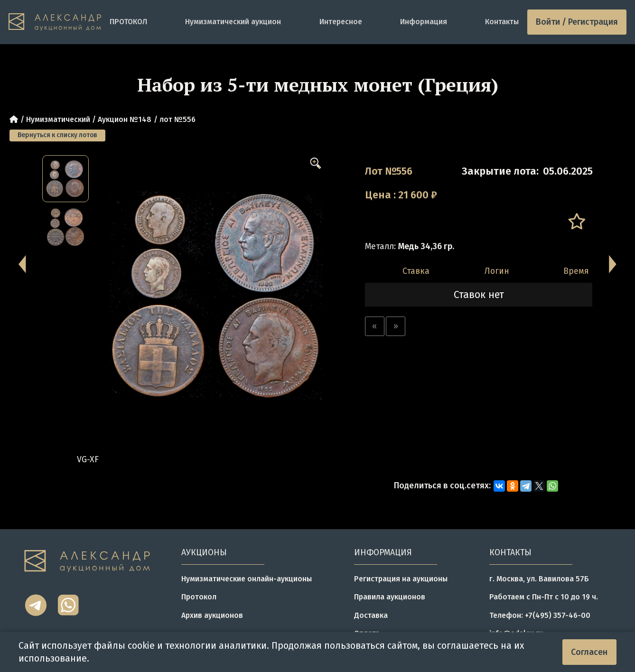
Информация (424, 22)
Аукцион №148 (125, 119)
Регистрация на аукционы (401, 579)
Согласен (589, 652)
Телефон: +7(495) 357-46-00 (540, 615)
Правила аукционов (390, 597)
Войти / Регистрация (577, 22)
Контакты (502, 22)
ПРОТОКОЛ (128, 22)
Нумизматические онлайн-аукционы (247, 579)
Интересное (341, 22)
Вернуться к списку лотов (57, 135)
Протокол (199, 597)
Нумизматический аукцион (233, 22)
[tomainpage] (55, 22)
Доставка (371, 615)
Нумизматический (58, 119)
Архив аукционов (212, 615)
